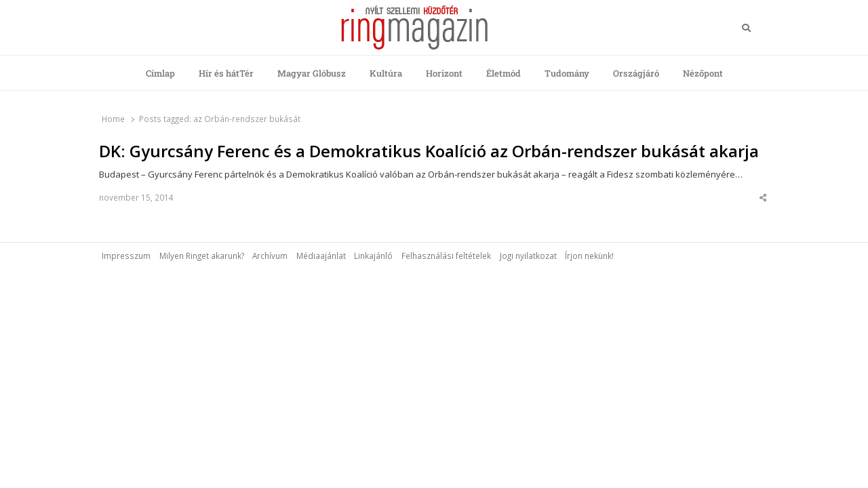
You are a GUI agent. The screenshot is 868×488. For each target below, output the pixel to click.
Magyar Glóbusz (312, 73)
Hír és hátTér (226, 73)
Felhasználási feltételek (446, 256)
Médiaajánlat (321, 256)
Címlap (160, 73)
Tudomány (567, 73)
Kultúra (386, 73)
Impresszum (126, 256)
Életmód (504, 73)
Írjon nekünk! (589, 256)
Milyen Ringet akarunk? (202, 256)
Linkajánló (373, 256)
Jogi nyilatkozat (528, 256)
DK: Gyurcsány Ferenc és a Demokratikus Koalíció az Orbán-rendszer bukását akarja (429, 151)
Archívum (270, 256)
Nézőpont (703, 73)
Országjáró (636, 73)
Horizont (444, 73)
